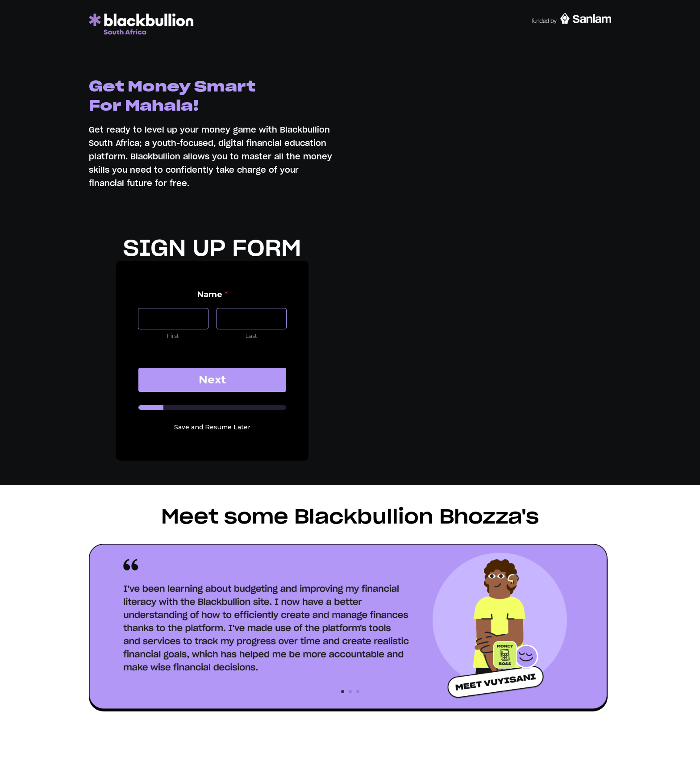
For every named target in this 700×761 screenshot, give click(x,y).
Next (212, 380)
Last (252, 336)
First (173, 336)
